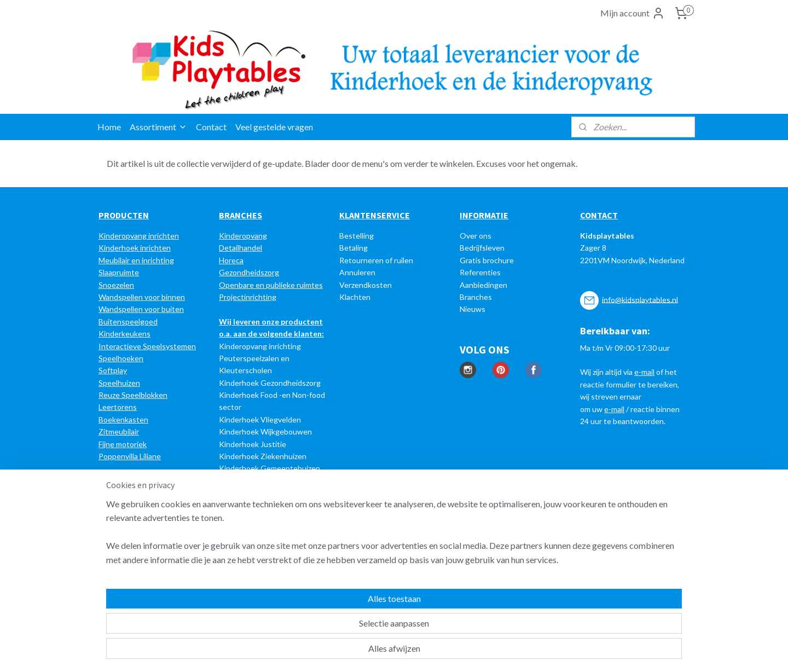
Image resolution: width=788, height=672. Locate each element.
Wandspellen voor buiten (141, 309)
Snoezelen (116, 285)
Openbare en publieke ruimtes (271, 285)
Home (109, 127)
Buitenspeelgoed (128, 321)
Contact (211, 127)
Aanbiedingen (483, 285)
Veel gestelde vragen (274, 127)
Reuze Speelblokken (133, 395)
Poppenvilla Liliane (130, 456)
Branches (476, 297)
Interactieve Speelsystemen (147, 346)
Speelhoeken (121, 358)
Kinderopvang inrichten (139, 236)
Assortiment (158, 127)
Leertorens (118, 407)
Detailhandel (241, 248)
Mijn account (633, 13)
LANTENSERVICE (377, 215)
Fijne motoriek (123, 444)
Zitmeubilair (119, 431)
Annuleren (357, 272)
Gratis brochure (487, 260)
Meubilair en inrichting (136, 260)
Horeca (231, 260)
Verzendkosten (366, 285)
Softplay (113, 370)
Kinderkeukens (124, 334)
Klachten (355, 297)
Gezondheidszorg (249, 272)
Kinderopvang (243, 236)
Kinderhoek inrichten (135, 248)
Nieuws (473, 309)
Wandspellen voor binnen (142, 297)
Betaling (354, 248)
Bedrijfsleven (482, 248)
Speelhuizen (119, 383)
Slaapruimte (119, 272)
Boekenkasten (123, 419)
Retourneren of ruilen (376, 260)
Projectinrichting (248, 297)
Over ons (476, 236)
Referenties (480, 272)
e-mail (644, 372)
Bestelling (357, 236)
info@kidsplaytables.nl (640, 299)
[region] (322, 623)
